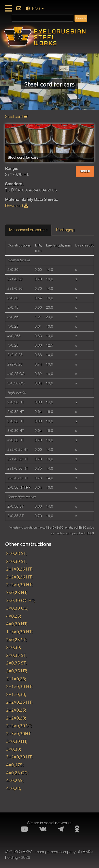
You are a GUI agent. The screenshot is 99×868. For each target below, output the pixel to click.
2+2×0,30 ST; (19, 725)
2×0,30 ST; (16, 561)
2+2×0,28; (16, 718)
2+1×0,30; (16, 694)
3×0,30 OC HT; (20, 600)
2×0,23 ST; (16, 639)
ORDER (85, 171)
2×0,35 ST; (16, 655)
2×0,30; (14, 647)
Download (17, 206)
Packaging (65, 230)
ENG (35, 9)
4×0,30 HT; (17, 623)
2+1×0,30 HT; (19, 686)
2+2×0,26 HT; (19, 577)
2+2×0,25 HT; (19, 702)
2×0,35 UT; (17, 671)
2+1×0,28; (16, 678)
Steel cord (16, 117)
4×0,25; (14, 616)
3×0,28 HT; (17, 592)
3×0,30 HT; (17, 741)
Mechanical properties (28, 230)
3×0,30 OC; (17, 608)
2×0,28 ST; (16, 553)
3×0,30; (14, 749)
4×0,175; (15, 764)
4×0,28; (14, 788)
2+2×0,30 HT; (19, 584)
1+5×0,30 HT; (19, 631)
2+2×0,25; (16, 710)
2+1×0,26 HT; (19, 569)
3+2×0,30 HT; (19, 757)
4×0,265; (15, 780)
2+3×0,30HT (18, 733)
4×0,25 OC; (17, 772)
